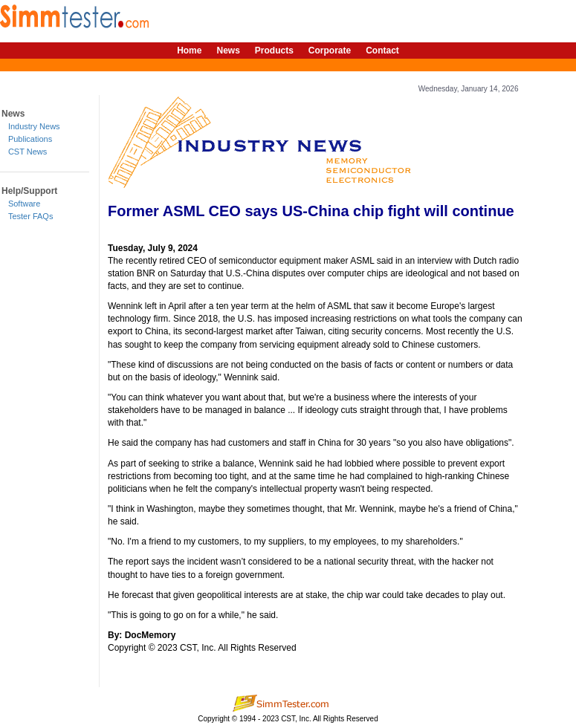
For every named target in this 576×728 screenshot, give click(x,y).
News (228, 51)
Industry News (34, 126)
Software (24, 204)
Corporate (330, 51)
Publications (30, 139)
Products (274, 51)
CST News (27, 152)
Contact (382, 51)
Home (189, 51)
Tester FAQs (31, 216)
